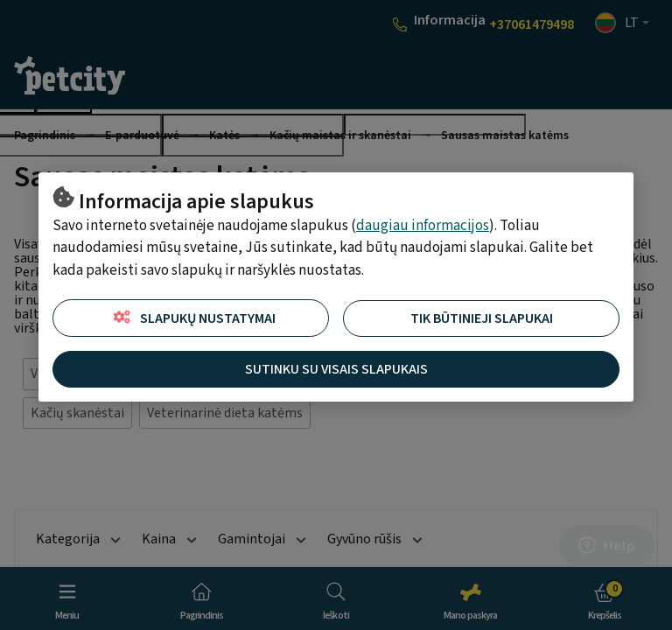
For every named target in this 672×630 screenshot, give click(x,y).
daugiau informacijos (423, 226)
